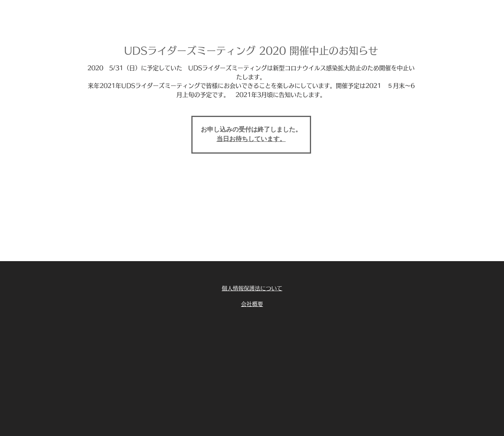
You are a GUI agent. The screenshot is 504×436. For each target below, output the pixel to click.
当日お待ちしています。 (251, 139)
